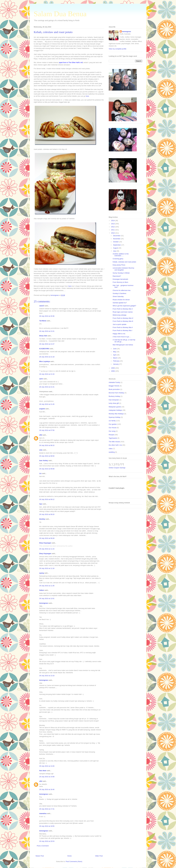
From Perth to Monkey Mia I (122, 330)
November (117, 239)
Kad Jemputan (114, 400)
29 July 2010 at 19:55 (47, 826)
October (116, 242)
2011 (113, 230)
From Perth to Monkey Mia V (123, 309)
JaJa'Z (42, 306)
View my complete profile (117, 49)
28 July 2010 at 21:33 (47, 374)
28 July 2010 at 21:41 (47, 387)
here (87, 96)
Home (70, 856)
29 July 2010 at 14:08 (47, 777)
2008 (113, 371)
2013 (113, 224)
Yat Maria (43, 321)
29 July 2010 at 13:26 (47, 766)
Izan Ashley (44, 461)
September (117, 245)
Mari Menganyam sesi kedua (123, 345)
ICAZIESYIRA (44, 349)
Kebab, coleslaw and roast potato (124, 262)
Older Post (99, 856)
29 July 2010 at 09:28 (47, 538)
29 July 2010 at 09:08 (47, 469)
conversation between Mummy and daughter (123, 269)
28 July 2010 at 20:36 (47, 316)
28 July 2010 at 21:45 (47, 404)
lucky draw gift (114, 403)
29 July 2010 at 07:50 (47, 430)
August (116, 248)
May (115, 352)
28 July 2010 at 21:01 (47, 331)
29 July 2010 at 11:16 (47, 568)
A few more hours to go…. (122, 337)
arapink (42, 409)
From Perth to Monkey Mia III (123, 321)
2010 (113, 233)
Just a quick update (119, 324)
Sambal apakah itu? (120, 303)
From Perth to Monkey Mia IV (123, 318)
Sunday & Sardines (119, 293)
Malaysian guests (115, 407)
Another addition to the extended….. (121, 255)
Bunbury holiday (114, 396)
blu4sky (42, 519)
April (115, 355)
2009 (113, 368)
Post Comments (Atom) (74, 861)
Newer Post (40, 856)
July (115, 251)
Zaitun (42, 590)
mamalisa (43, 813)
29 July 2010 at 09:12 (47, 499)
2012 (113, 227)
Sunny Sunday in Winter (121, 273)
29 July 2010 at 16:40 (47, 789)
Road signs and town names (123, 312)
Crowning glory (118, 259)
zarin (41, 379)
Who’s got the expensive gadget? (124, 306)
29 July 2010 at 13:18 (47, 676)
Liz (40, 473)
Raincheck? (117, 276)
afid (41, 435)
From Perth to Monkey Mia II (123, 327)
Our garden (113, 424)
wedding (112, 452)
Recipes (112, 435)
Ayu (41, 504)
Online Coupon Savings (117, 468)
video (111, 449)
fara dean (43, 771)
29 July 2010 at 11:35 (47, 586)
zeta (41, 450)
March (116, 358)
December (117, 236)
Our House (113, 428)
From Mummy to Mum (120, 282)
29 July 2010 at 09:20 (47, 514)
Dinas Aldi (43, 336)
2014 (113, 221)
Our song (112, 431)
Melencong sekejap (119, 315)
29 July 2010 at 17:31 (47, 809)
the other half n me (115, 445)
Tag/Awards (113, 438)
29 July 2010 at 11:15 (47, 549)
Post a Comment (43, 846)
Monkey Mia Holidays (116, 414)
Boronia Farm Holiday (116, 393)
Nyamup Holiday (115, 417)
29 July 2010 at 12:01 (47, 598)
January (116, 364)
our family (112, 421)
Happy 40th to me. (119, 334)
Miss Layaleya (45, 361)
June (115, 349)
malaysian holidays (115, 410)
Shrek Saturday (118, 296)
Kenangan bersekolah (120, 279)
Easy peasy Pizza (119, 265)
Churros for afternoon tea (121, 290)
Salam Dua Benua (60, 14)
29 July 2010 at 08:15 (47, 445)
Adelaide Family (114, 382)
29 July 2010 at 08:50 (47, 456)
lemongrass (44, 603)
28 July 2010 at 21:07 (47, 344)
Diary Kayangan (45, 543)
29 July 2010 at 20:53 (47, 841)
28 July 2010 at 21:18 (47, 357)
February (117, 361)
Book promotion (114, 389)
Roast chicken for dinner (121, 300)
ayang (42, 573)
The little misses (114, 442)
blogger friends (114, 386)
